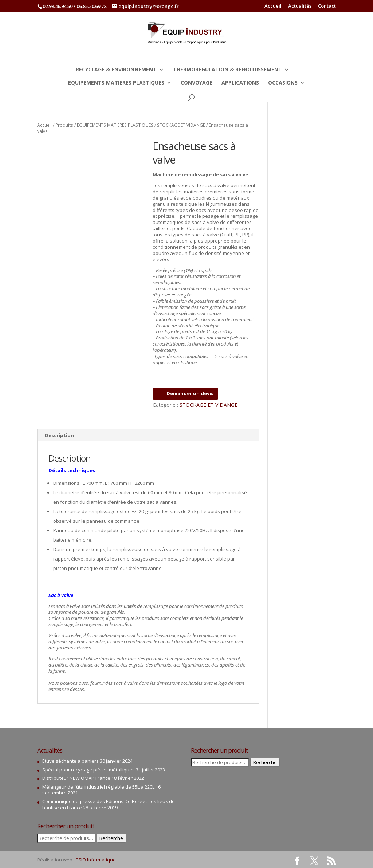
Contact (327, 6)
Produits (64, 125)
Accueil (273, 6)
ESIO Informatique (96, 860)
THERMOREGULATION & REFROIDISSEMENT (227, 70)
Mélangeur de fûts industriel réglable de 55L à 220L (98, 787)
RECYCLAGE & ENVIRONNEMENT (116, 70)
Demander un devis (185, 393)
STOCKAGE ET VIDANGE (181, 125)
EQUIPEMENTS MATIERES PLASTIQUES (116, 83)
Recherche (111, 838)
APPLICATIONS (240, 83)
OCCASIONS (283, 83)
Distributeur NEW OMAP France (76, 778)
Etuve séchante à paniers (70, 761)
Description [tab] (59, 435)
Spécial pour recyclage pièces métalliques (89, 770)
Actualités (300, 6)
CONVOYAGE (197, 83)
